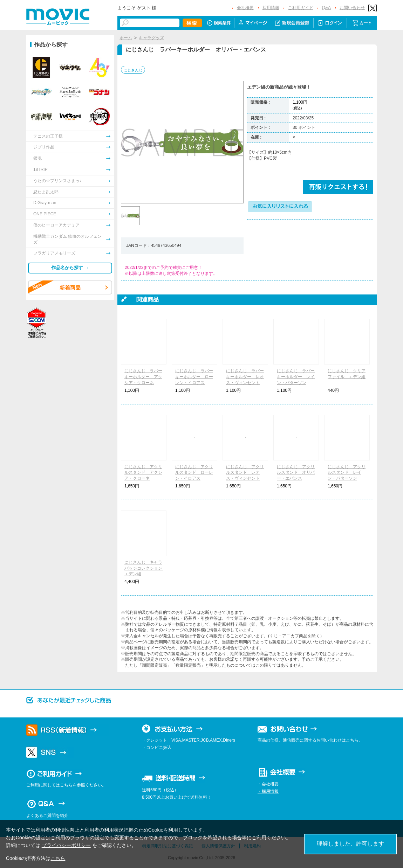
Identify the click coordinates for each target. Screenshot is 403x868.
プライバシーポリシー (66, 845)
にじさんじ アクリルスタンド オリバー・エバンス (296, 473)
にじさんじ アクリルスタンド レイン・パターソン (347, 473)
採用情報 (271, 8)
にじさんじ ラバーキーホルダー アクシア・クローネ (143, 377)
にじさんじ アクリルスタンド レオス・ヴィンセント (245, 473)
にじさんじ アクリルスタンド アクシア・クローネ (143, 473)
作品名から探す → (70, 268)
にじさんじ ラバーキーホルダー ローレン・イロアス (194, 377)
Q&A (326, 8)
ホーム (126, 38)
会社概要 (245, 8)
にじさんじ (133, 70)
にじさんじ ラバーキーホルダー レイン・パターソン (296, 377)
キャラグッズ (151, 38)
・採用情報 (268, 791)
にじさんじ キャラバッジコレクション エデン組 (145, 568)
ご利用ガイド (301, 8)
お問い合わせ (352, 8)
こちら (58, 858)
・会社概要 (268, 784)
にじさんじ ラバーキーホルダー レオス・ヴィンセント (245, 377)
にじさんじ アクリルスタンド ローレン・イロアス (194, 473)
